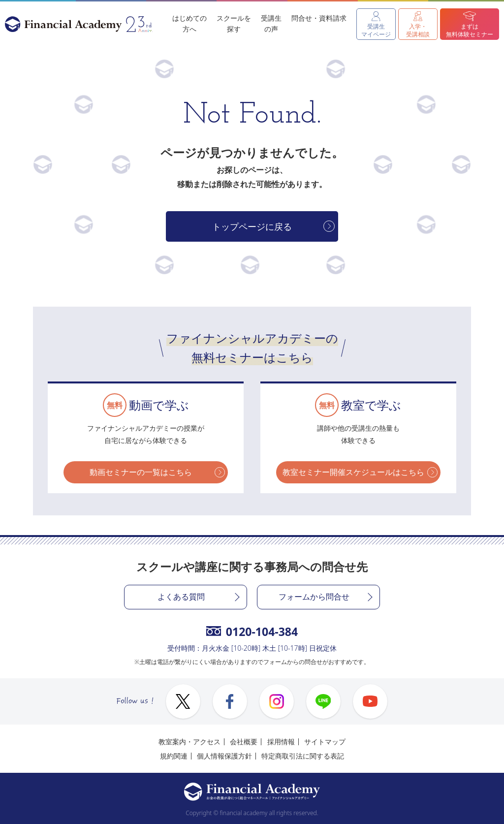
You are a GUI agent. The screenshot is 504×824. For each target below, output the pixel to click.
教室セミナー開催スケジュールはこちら (353, 472)
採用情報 (281, 742)
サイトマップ (325, 742)
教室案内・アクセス (189, 742)
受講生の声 (271, 23)
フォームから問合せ (314, 597)
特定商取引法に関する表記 (303, 756)
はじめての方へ (189, 23)
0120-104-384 (252, 632)
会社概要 (244, 742)
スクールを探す (234, 23)
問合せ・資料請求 (319, 18)
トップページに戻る (252, 226)
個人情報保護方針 (224, 756)
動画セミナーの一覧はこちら (141, 472)
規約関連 (174, 756)
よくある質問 (181, 597)
